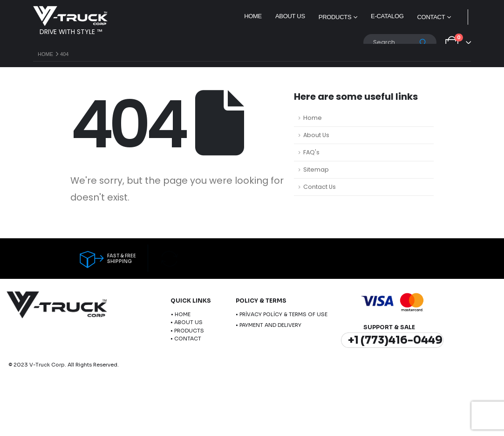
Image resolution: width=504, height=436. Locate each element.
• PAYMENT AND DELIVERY (269, 325)
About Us (290, 16)
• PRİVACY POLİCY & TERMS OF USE (282, 315)
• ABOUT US (187, 322)
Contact (431, 17)
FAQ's (311, 152)
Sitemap (316, 170)
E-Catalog (387, 16)
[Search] (423, 42)
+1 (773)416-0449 (395, 340)
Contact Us (320, 187)
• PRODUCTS (187, 331)
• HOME (181, 314)
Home (253, 16)
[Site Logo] (70, 16)
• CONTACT (186, 339)
